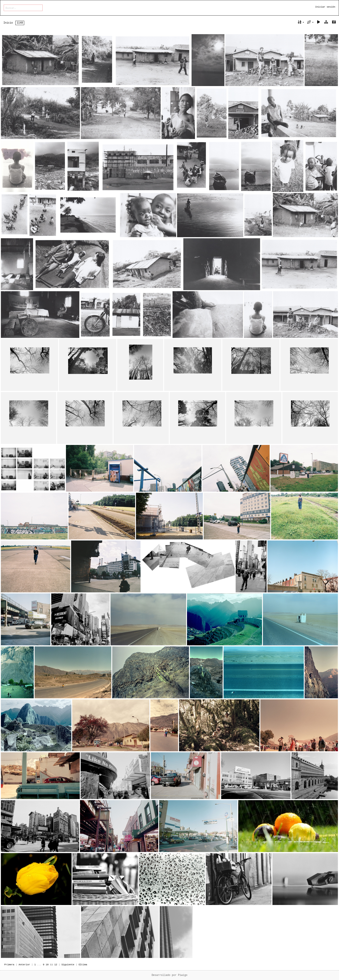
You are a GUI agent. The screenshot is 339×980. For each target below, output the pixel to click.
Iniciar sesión (325, 7)
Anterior (24, 965)
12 (56, 965)
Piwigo (183, 975)
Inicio (8, 23)
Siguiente (68, 965)
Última (83, 965)
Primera (9, 965)
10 (47, 965)
